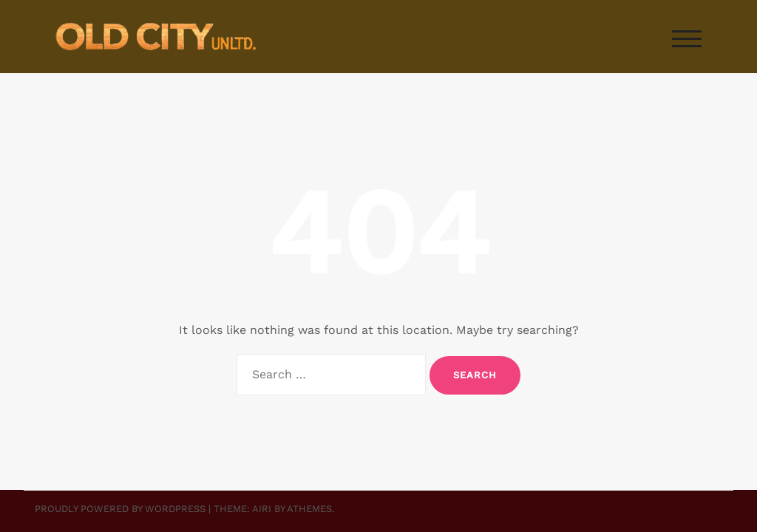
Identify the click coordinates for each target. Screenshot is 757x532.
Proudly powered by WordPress (120, 509)
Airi (262, 509)
